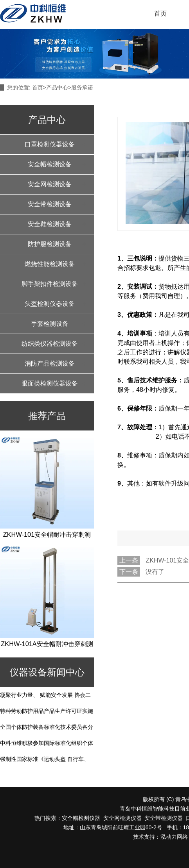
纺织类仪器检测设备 (50, 344)
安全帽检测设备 (50, 164)
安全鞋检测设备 (50, 224)
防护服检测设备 (50, 244)
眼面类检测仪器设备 (50, 383)
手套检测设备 (50, 324)
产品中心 (57, 88)
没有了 (155, 572)
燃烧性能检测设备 (50, 264)
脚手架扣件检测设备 (50, 284)
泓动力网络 (174, 837)
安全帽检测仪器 (81, 818)
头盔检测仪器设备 (50, 304)
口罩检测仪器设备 (50, 144)
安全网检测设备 (50, 184)
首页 (160, 13)
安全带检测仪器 (164, 818)
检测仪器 (131, 818)
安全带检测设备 (50, 204)
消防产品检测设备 (50, 363)
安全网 (112, 818)
